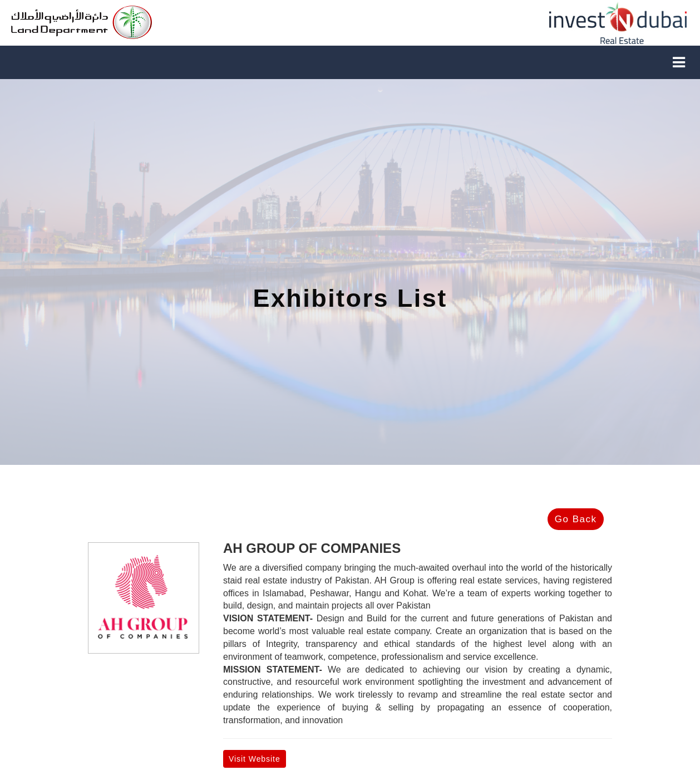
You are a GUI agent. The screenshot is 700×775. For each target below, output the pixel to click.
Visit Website (255, 759)
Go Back (576, 519)
